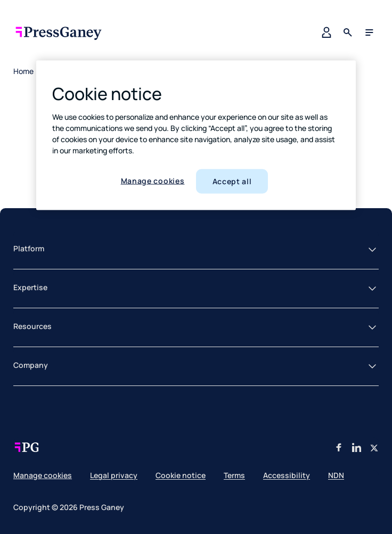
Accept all (232, 181)
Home (23, 71)
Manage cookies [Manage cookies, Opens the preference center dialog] (153, 181)
